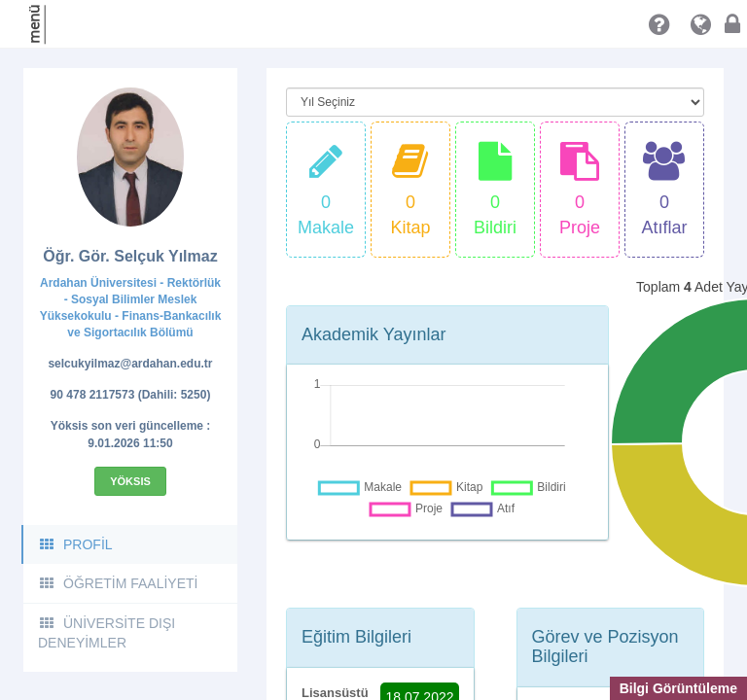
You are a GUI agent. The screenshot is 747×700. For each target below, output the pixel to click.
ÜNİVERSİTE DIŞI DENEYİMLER (107, 633)
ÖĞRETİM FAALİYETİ (118, 583)
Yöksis (130, 481)
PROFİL (75, 544)
